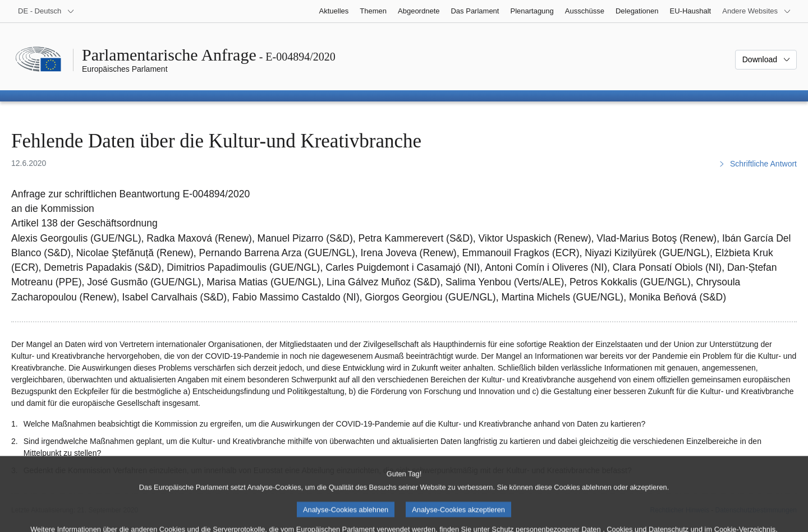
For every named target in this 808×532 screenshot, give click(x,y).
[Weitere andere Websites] (757, 11)
